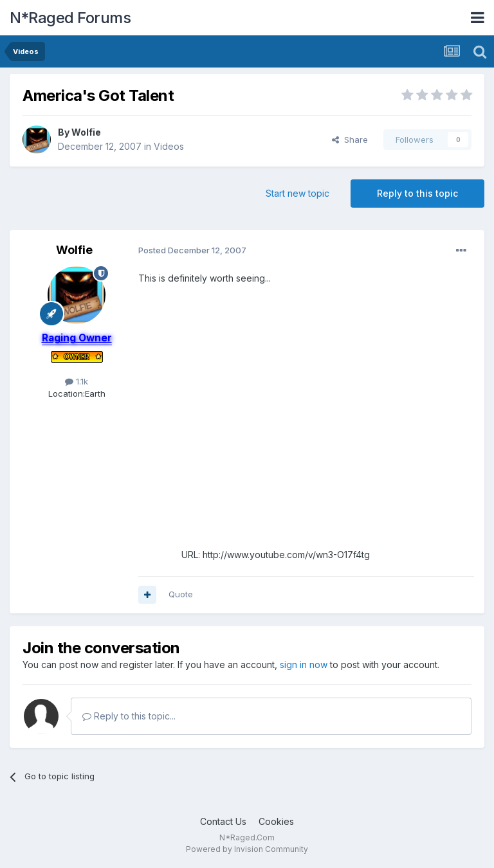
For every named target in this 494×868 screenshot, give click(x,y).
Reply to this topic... (129, 716)
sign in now (304, 665)
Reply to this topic (417, 193)
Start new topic (297, 193)
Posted (192, 250)
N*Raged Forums (70, 18)
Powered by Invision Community (247, 849)
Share (350, 140)
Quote (181, 594)
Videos (169, 146)
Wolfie (86, 132)
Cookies (276, 821)
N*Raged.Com (247, 837)
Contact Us (223, 821)
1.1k (77, 381)
